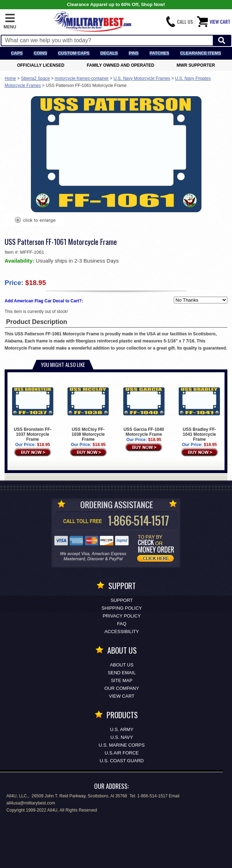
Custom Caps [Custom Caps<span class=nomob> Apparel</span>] (74, 53)
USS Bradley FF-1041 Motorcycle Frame (199, 411)
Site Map (122, 680)
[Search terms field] (107, 40)
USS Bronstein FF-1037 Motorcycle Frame (33, 411)
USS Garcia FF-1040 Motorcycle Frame (144, 409)
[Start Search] (222, 41)
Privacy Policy (122, 616)
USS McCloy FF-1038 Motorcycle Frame (88, 411)
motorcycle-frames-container (82, 78)
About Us (122, 665)
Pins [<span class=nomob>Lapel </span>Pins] (134, 53)
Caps (17, 53)
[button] (10, 22)
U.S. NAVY (122, 737)
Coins (41, 53)
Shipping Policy (122, 608)
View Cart (122, 696)
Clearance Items (201, 53)
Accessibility (122, 631)
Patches (160, 53)
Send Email (122, 673)
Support (122, 600)
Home (10, 78)
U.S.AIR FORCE (122, 753)
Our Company (122, 688)
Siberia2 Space (35, 78)
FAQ (122, 624)
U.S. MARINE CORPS (122, 745)
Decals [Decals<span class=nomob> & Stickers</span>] (109, 53)
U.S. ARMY (122, 729)
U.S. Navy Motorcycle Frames (142, 78)
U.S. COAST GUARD (122, 761)
